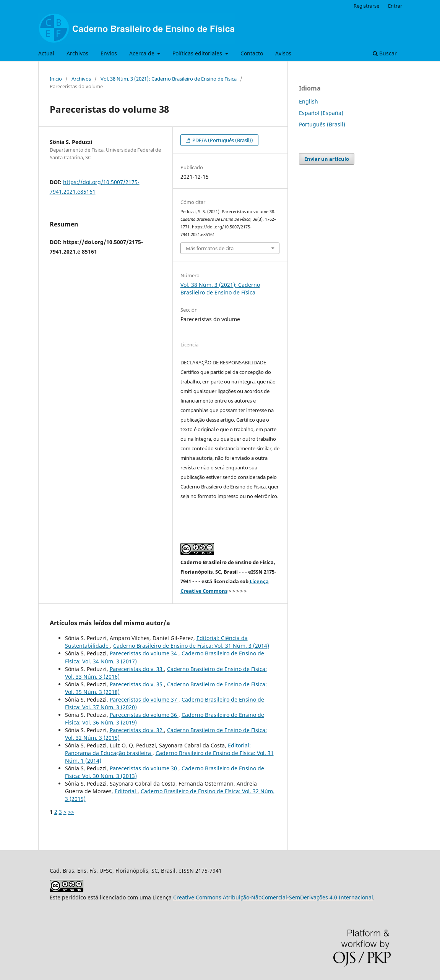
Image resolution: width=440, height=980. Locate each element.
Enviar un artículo (327, 159)
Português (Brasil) (322, 124)
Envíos (109, 53)
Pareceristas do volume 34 (144, 653)
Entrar (395, 6)
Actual (46, 53)
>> (71, 812)
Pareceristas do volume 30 (144, 768)
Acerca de (143, 53)
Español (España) (321, 113)
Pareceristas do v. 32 (137, 730)
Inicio (56, 79)
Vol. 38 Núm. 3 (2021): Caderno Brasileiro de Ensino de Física (169, 79)
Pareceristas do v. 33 (137, 669)
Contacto (252, 53)
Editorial (126, 791)
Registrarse (366, 6)
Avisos (283, 53)
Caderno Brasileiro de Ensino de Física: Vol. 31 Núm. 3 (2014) (191, 646)
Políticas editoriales (198, 53)
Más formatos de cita (210, 248)
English (308, 101)
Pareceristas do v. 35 (137, 684)
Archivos (77, 53)
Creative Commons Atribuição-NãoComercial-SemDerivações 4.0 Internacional (273, 897)
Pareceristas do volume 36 (144, 715)
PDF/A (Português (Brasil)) (222, 140)
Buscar (385, 53)
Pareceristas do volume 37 (144, 699)
